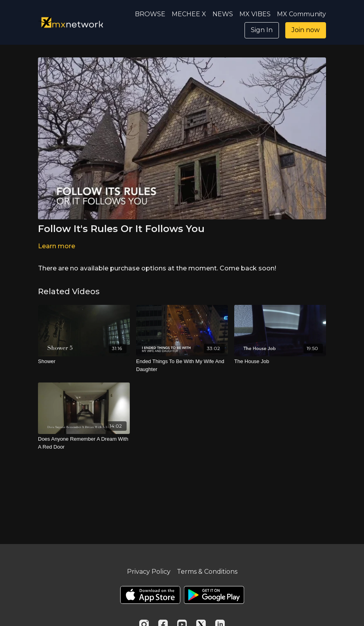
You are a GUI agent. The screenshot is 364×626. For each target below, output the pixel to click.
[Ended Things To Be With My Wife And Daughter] (182, 365)
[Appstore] (150, 595)
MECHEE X (189, 14)
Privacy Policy (149, 572)
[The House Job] (280, 362)
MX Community (301, 14)
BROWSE (150, 14)
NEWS (223, 14)
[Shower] (84, 362)
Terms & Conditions (207, 572)
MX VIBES (255, 14)
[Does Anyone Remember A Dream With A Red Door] (84, 443)
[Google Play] (214, 595)
